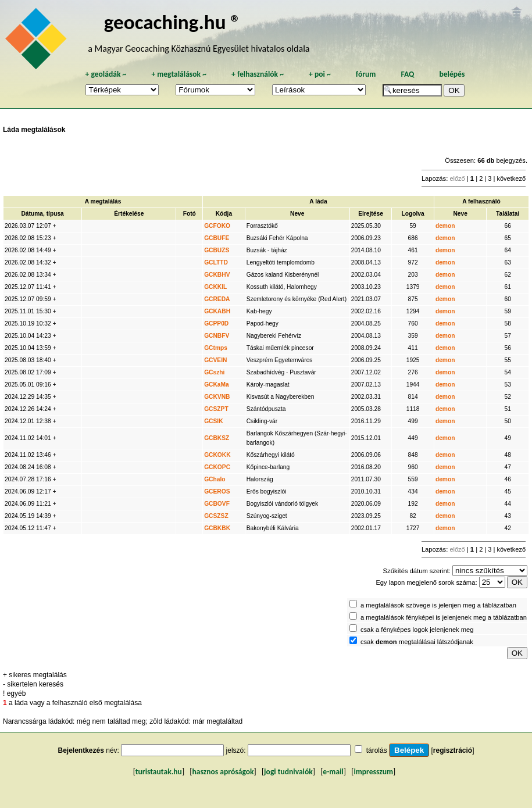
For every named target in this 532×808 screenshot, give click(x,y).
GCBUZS (217, 250)
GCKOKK (217, 455)
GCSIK (213, 421)
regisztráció (453, 750)
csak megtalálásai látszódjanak (417, 642)
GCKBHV (217, 275)
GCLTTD (216, 262)
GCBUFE (217, 238)
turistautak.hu (159, 772)
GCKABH (217, 311)
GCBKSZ (217, 438)
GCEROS (217, 491)
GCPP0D (216, 323)
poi (320, 74)
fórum (366, 74)
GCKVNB (217, 397)
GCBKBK (217, 528)
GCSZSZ (216, 516)
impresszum (373, 772)
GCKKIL (215, 287)
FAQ (407, 74)
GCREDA (217, 299)
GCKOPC (217, 467)
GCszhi (214, 372)
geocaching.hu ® (173, 22)
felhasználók (258, 74)
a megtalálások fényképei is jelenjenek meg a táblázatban (444, 617)
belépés (452, 74)
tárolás (377, 750)
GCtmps (216, 348)
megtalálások (179, 74)
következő (511, 178)
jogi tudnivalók (288, 772)
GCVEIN (215, 360)
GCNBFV (217, 336)
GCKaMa (217, 385)
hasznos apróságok (223, 772)
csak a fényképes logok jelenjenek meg (417, 630)
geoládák (106, 74)
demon (445, 226)
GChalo (215, 479)
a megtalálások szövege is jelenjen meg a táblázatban (438, 605)
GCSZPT (216, 409)
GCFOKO (217, 226)
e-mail (333, 772)
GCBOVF (217, 504)
